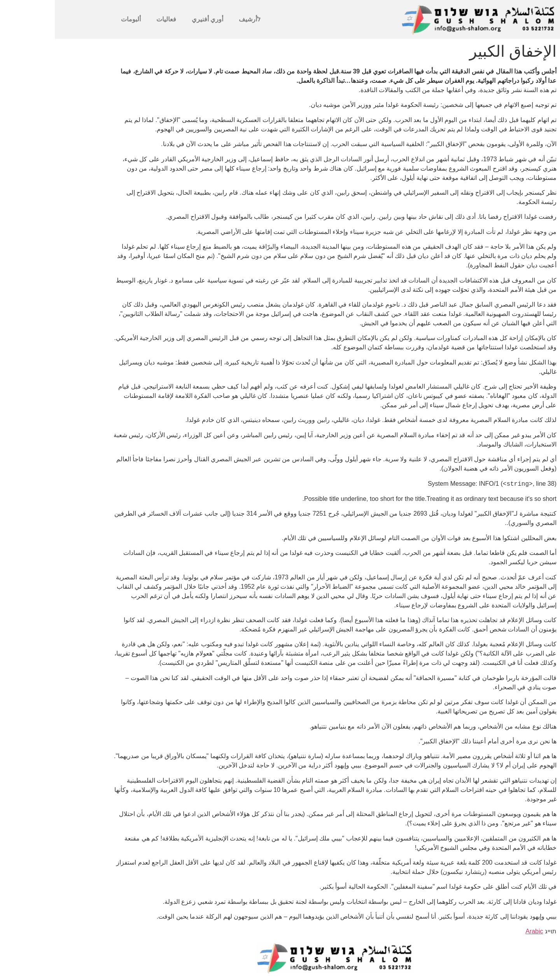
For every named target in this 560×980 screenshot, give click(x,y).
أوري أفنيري (153, 19)
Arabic (479, 931)
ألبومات (76, 19)
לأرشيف (195, 19)
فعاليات (111, 19)
